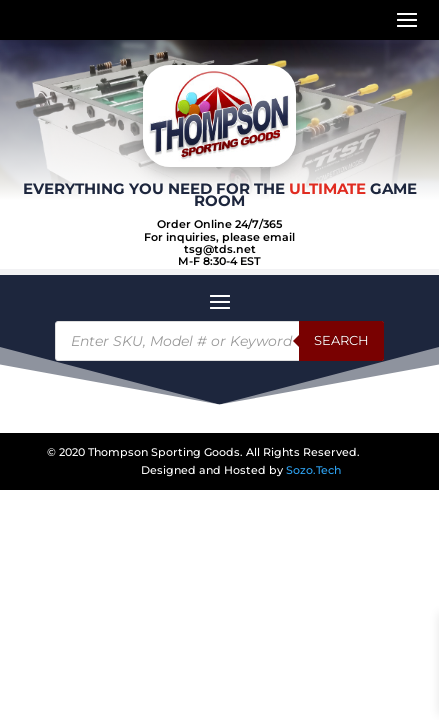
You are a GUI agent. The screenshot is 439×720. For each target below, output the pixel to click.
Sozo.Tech (313, 470)
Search (341, 340)
